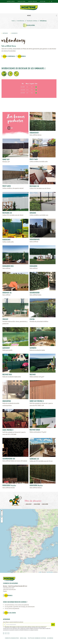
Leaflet (40, 572)
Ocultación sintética (32, 21)
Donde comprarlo (9, 56)
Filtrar (10, 128)
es (49, 1)
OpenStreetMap (50, 572)
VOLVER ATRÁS (30, 25)
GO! (53, 625)
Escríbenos (22, 56)
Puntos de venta (21, 1)
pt (52, 1)
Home (13, 21)
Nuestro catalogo (33, 1)
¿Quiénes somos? (11, 1)
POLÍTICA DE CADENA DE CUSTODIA (37, 638)
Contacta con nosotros (12, 638)
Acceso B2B (43, 1)
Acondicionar (21, 21)
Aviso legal (23, 638)
